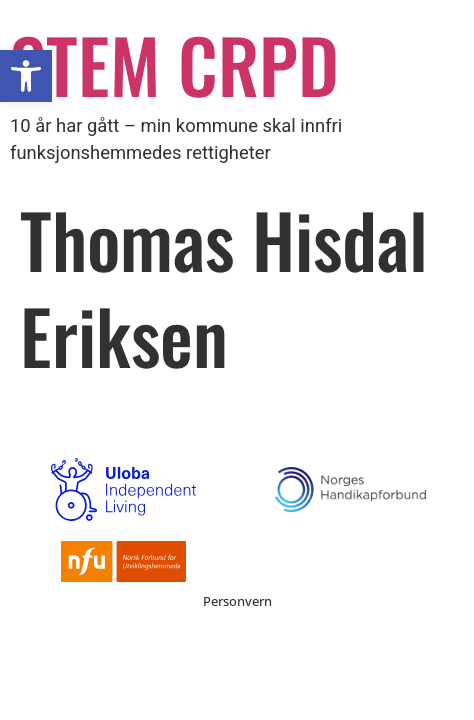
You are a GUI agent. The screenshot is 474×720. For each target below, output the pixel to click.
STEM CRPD (174, 63)
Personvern (237, 601)
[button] (26, 76)
